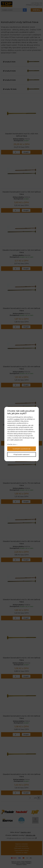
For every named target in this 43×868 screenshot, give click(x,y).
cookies (17, 419)
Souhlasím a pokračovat (21, 449)
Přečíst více (11, 444)
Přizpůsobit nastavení (21, 454)
